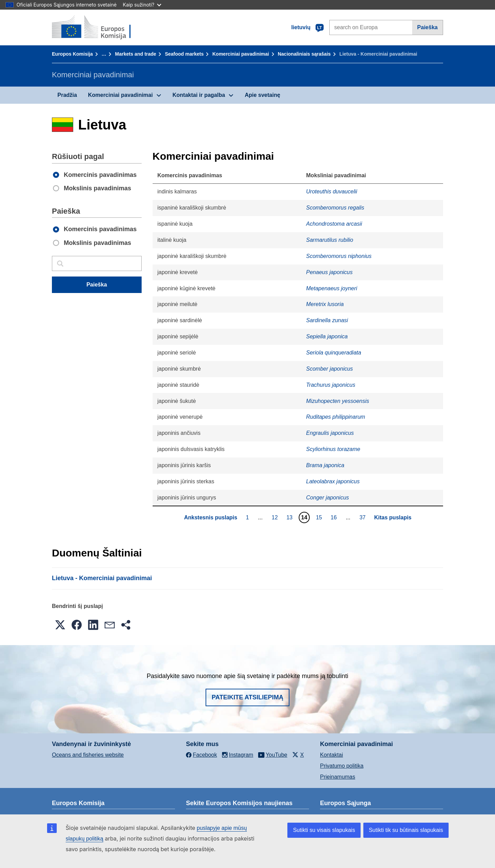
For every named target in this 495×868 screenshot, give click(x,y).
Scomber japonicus (330, 369)
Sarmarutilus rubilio (330, 240)
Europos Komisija (72, 54)
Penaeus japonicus (329, 272)
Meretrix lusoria (325, 304)
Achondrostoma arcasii (334, 224)
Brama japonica (325, 465)
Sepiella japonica (327, 336)
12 (276, 517)
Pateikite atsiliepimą (247, 697)
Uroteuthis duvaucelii (332, 191)
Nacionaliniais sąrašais (304, 54)
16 (335, 517)
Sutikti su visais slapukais (324, 830)
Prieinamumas (338, 777)
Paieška (428, 27)
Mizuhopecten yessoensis (338, 401)
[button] (60, 625)
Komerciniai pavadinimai (241, 54)
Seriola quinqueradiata (334, 353)
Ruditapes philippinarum (336, 417)
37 (364, 517)
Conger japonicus (328, 498)
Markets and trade (136, 54)
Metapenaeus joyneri (332, 288)
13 (290, 517)
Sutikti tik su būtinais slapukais (406, 830)
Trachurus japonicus (331, 385)
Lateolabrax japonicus (333, 481)
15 (320, 517)
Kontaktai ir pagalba (199, 95)
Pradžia (67, 95)
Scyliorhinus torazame (333, 449)
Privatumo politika (342, 766)
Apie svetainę (262, 95)
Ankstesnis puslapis (211, 517)
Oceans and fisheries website (88, 755)
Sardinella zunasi (327, 320)
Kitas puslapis (393, 517)
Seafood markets (184, 54)
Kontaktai (332, 755)
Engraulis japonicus (330, 433)
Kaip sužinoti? (142, 5)
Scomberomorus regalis (335, 208)
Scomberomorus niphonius (339, 256)
